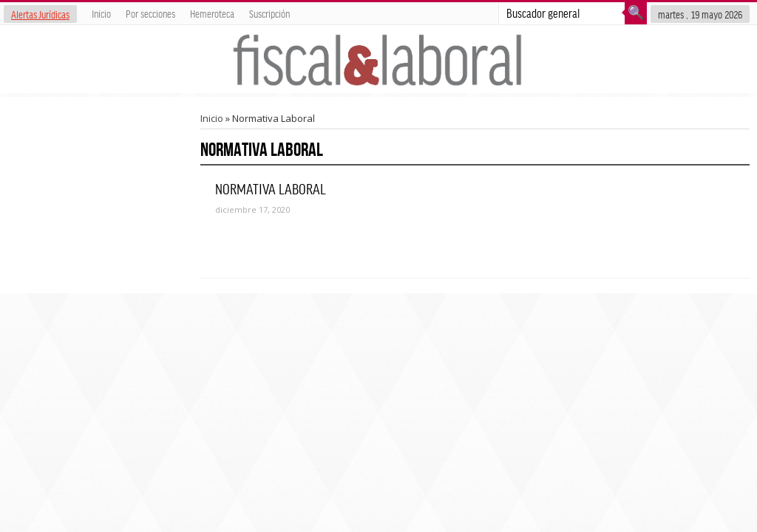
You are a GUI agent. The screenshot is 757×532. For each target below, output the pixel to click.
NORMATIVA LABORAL (271, 188)
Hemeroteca (212, 13)
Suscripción (269, 13)
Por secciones (150, 13)
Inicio (101, 13)
